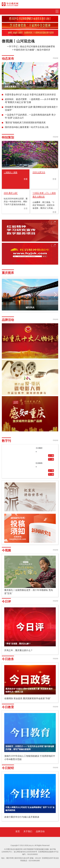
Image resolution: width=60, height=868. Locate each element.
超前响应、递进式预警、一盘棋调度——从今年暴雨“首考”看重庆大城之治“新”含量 (31, 101)
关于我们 (28, 831)
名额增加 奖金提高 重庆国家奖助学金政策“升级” (27, 698)
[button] (31, 65)
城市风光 (30, 308)
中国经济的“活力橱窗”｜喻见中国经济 (32, 50)
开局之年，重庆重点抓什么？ (18, 650)
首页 (18, 831)
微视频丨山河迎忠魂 (18, 41)
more (56, 58)
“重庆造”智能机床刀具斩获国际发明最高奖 (25, 123)
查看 (26, 179)
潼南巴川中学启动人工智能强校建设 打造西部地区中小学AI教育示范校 (30, 758)
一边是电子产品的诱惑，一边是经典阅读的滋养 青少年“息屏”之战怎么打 (30, 116)
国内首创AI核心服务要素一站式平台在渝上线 (27, 127)
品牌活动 (40, 831)
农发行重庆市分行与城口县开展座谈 (22, 817)
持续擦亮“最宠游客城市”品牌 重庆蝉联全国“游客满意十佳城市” (31, 109)
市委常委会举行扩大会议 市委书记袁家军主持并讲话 (30, 95)
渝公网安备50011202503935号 (25, 852)
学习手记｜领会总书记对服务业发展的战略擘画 (32, 47)
